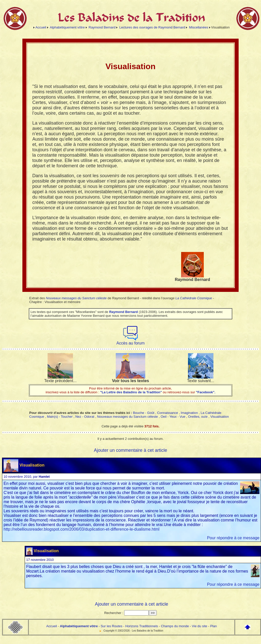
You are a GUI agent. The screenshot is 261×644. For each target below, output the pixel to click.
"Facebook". (205, 392)
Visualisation (220, 417)
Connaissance (167, 413)
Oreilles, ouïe (198, 417)
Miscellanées (199, 27)
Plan (213, 626)
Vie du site (199, 626)
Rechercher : (114, 613)
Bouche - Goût (144, 413)
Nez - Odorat (85, 417)
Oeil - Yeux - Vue (173, 417)
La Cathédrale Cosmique (194, 298)
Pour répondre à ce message (233, 538)
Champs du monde (175, 626)
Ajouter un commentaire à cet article (130, 450)
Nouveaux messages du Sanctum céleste (76, 298)
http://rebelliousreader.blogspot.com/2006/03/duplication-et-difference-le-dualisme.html (82, 529)
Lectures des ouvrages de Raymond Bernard (152, 27)
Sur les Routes (112, 626)
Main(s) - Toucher (60, 417)
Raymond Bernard (102, 27)
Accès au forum (130, 341)
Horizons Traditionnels (142, 626)
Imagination (189, 413)
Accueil (41, 27)
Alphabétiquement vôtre (67, 27)
